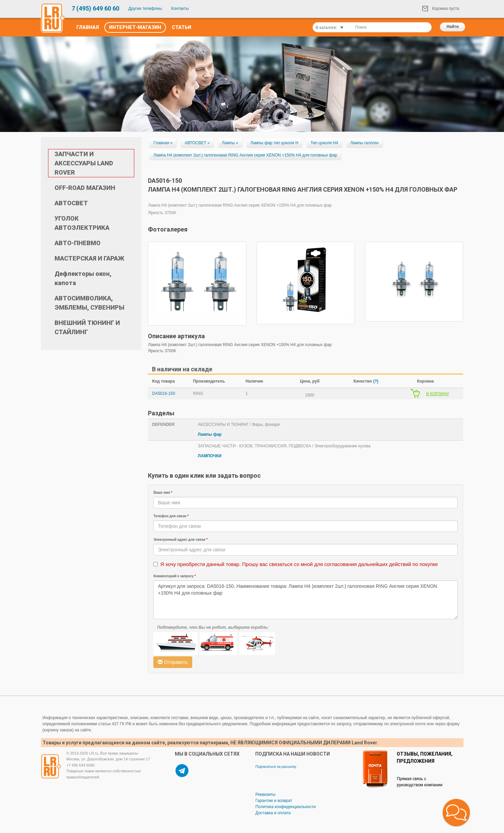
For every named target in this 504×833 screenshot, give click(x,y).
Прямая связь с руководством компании (419, 782)
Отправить (173, 662)
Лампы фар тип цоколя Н (274, 143)
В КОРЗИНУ (438, 394)
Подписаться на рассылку (276, 767)
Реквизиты (265, 794)
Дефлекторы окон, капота (83, 278)
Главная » (163, 143)
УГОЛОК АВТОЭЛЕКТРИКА (82, 223)
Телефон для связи (171, 516)
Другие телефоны (145, 9)
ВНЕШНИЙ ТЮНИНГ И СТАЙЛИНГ (87, 327)
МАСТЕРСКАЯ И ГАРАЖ (89, 258)
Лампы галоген (364, 143)
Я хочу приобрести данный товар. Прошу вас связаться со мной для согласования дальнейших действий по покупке (299, 564)
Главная (88, 27)
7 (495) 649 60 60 (95, 8)
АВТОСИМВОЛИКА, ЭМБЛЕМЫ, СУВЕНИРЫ (89, 303)
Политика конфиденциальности (285, 807)
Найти (453, 27)
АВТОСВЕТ (71, 203)
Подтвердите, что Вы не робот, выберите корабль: (213, 627)
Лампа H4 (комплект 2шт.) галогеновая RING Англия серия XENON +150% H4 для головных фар (245, 155)
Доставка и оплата (273, 813)
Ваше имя (163, 493)
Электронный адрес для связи (180, 540)
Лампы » (230, 143)
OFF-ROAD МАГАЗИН (85, 188)
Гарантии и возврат (274, 801)
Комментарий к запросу (174, 576)
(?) (376, 381)
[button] (456, 813)
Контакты (180, 9)
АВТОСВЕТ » (197, 143)
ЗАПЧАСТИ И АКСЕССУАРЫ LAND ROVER (84, 163)
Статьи (181, 27)
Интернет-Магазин (135, 27)
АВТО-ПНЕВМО (78, 243)
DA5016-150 (163, 393)
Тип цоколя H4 (324, 143)
